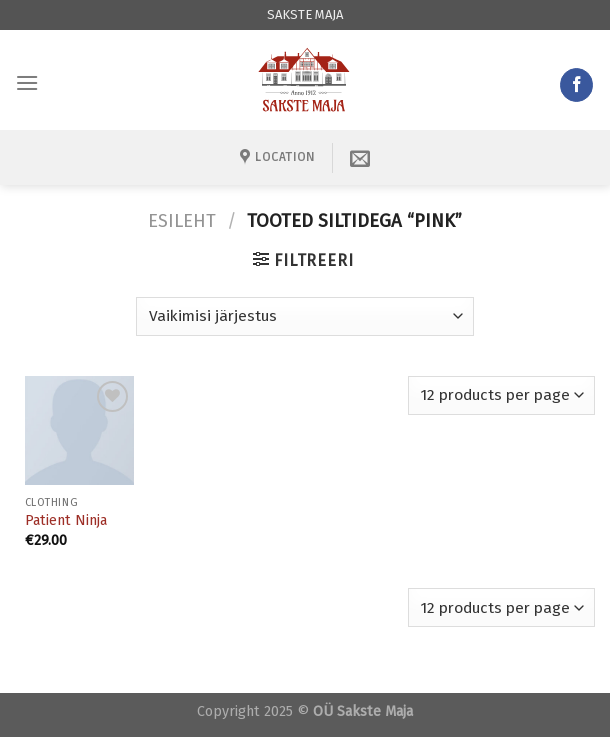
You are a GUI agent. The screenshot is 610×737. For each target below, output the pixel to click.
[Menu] (27, 82)
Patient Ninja (66, 520)
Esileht (182, 221)
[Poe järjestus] (304, 316)
